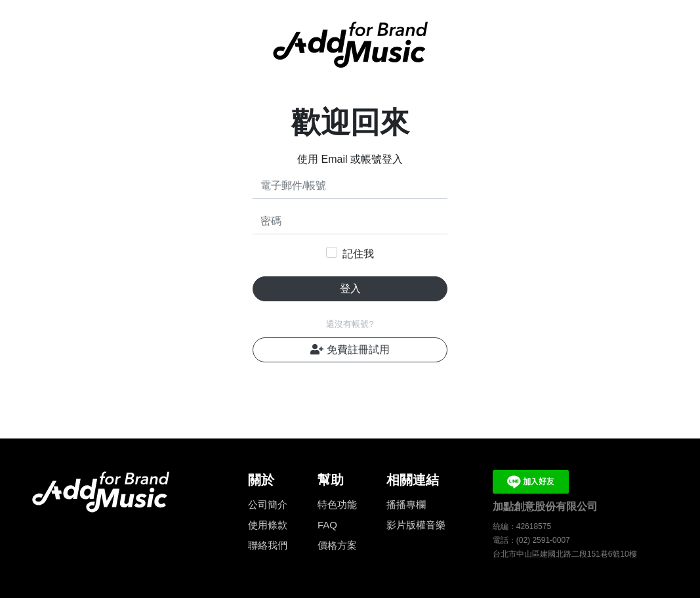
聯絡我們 (268, 545)
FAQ (327, 525)
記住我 (358, 254)
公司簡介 (268, 504)
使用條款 (268, 525)
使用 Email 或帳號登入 (350, 159)
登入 (350, 288)
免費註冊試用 (350, 350)
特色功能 (337, 504)
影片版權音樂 (416, 525)
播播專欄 (406, 504)
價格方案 (337, 545)
